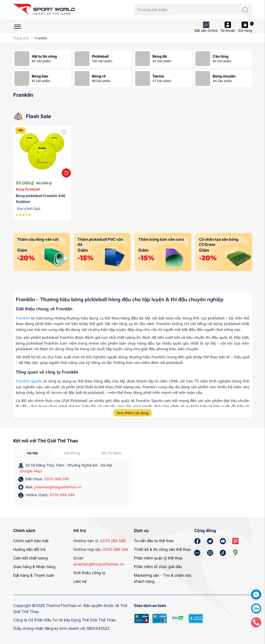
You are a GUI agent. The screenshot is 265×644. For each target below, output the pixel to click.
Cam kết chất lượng (30, 558)
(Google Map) (31, 471)
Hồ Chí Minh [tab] (111, 453)
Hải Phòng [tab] (72, 453)
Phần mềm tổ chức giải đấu (158, 567)
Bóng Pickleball (28, 189)
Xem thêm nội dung (132, 413)
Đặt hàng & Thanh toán (34, 575)
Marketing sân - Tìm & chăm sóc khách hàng (163, 578)
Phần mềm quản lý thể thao (158, 558)
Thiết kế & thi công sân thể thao (162, 549)
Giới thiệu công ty (89, 573)
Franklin (23, 318)
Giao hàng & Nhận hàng (34, 567)
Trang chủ (21, 38)
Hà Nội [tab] (33, 453)
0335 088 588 (113, 541)
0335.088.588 (57, 479)
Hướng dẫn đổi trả (29, 549)
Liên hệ (80, 581)
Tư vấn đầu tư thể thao (154, 541)
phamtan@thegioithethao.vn (58, 487)
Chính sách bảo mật (31, 541)
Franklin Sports (29, 381)
